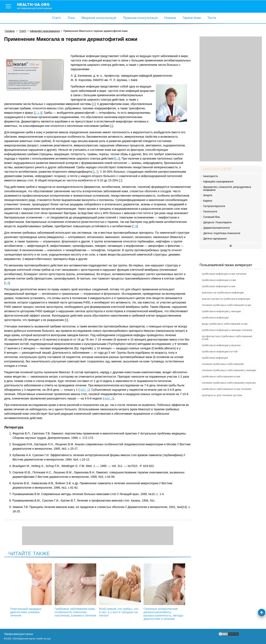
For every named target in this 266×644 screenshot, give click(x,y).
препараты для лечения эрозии (222, 395)
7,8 (135, 226)
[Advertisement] (231, 99)
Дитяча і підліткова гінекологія (222, 233)
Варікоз (208, 201)
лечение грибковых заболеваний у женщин (229, 370)
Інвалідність (211, 176)
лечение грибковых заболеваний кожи (226, 305)
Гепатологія (210, 212)
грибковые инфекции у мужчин (221, 345)
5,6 (117, 159)
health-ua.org (38, 6)
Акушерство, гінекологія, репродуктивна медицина (227, 188)
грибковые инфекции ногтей (220, 351)
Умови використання (18, 634)
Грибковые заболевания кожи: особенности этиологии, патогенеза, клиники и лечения (75, 590)
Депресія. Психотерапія (217, 222)
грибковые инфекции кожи (219, 280)
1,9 (7, 283)
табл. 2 (108, 398)
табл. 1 (84, 390)
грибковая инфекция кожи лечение (224, 274)
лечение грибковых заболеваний (223, 364)
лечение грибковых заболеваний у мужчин (229, 383)
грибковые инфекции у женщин (221, 311)
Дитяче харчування (215, 239)
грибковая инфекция (215, 358)
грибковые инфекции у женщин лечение (227, 330)
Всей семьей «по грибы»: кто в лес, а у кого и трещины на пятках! (120, 590)
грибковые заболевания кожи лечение (227, 389)
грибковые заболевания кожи (221, 376)
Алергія (208, 195)
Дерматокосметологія (216, 228)
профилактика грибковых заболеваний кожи (227, 338)
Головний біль (212, 217)
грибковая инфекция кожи (219, 286)
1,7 (95, 172)
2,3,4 (38, 113)
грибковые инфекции (215, 318)
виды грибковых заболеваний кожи (225, 324)
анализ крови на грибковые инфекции (226, 299)
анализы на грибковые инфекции (223, 293)
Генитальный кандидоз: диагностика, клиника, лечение (31, 590)
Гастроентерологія (214, 206)
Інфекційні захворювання (218, 182)
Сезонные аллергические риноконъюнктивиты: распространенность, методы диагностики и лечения (164, 592)
